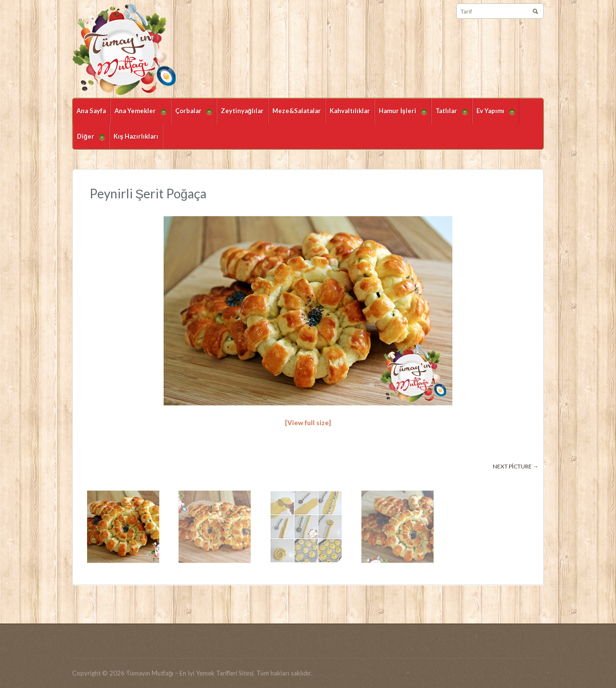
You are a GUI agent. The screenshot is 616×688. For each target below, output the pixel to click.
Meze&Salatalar (297, 111)
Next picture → (516, 466)
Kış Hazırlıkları (136, 136)
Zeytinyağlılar (242, 111)
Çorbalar (192, 115)
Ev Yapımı (494, 115)
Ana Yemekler (138, 115)
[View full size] (308, 422)
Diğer (89, 141)
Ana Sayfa (91, 111)
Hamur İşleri (401, 115)
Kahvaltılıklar (350, 111)
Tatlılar (449, 115)
